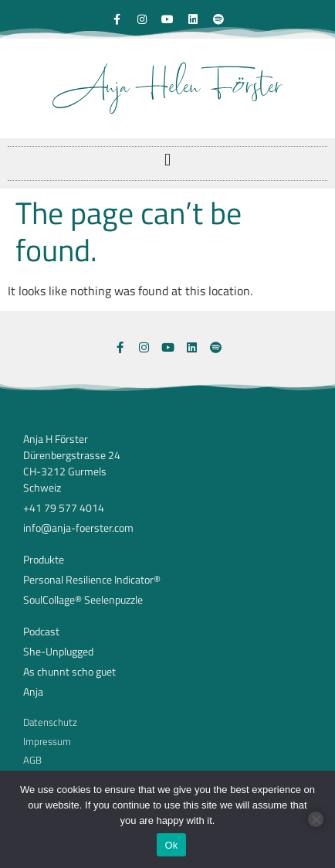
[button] (167, 160)
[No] (316, 819)
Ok (171, 845)
